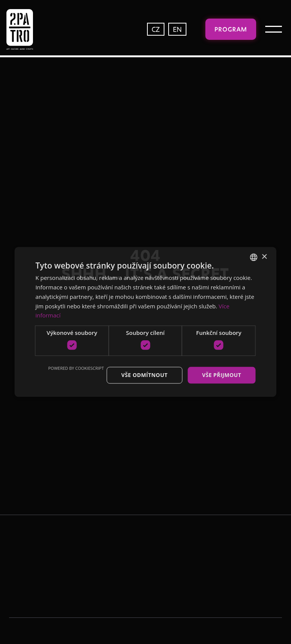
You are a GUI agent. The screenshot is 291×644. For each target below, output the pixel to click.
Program (231, 29)
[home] (36, 29)
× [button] (264, 257)
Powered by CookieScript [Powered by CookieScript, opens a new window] (76, 368)
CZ (156, 29)
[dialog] (145, 322)
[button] (274, 29)
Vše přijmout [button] (221, 375)
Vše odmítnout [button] (144, 375)
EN (177, 29)
